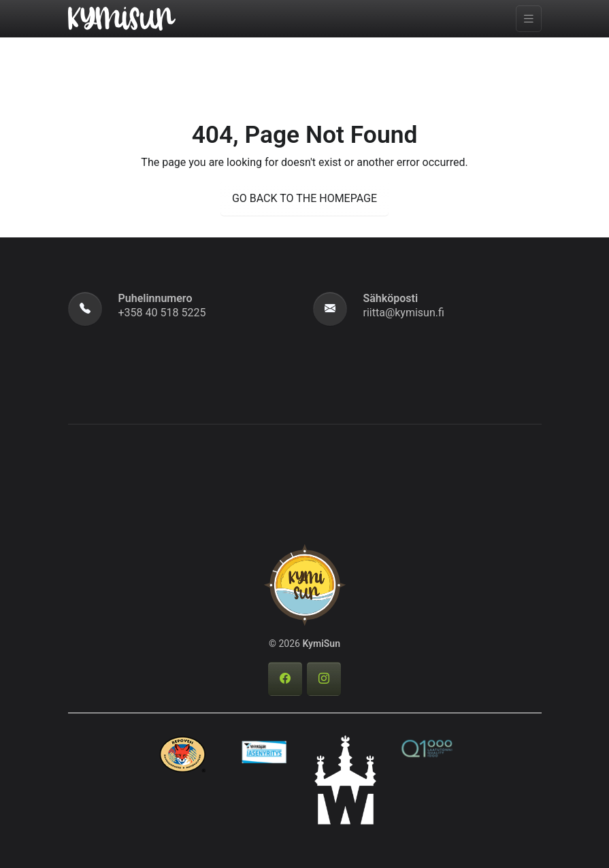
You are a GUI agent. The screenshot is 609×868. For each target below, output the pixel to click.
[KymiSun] (122, 18)
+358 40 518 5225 (162, 313)
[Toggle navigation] (529, 19)
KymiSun (321, 644)
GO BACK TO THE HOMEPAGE (304, 198)
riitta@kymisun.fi (404, 313)
